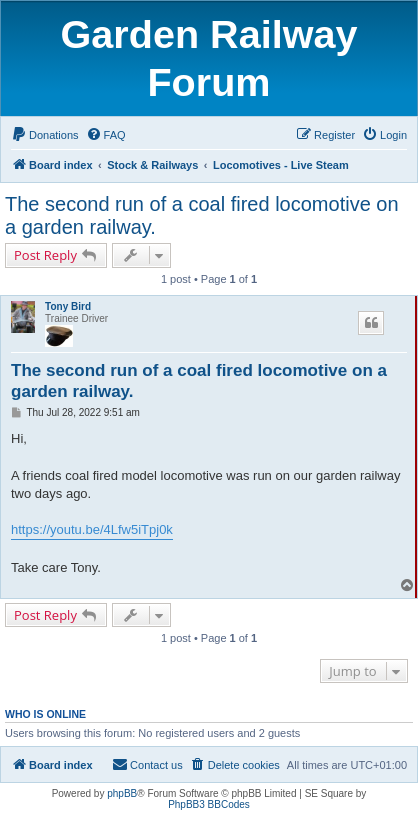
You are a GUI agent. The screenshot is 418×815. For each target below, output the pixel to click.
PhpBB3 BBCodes (209, 804)
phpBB (122, 793)
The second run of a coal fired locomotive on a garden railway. (202, 215)
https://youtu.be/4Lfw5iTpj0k (92, 529)
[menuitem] (45, 135)
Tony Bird (68, 306)
